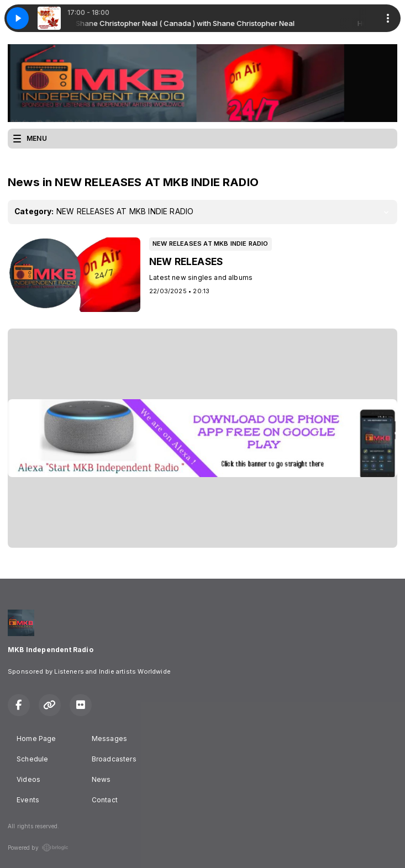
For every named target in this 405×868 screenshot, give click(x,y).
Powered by (38, 848)
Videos (28, 779)
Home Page (36, 739)
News (101, 779)
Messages (109, 739)
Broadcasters (114, 759)
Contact (105, 800)
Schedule (32, 759)
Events (28, 800)
